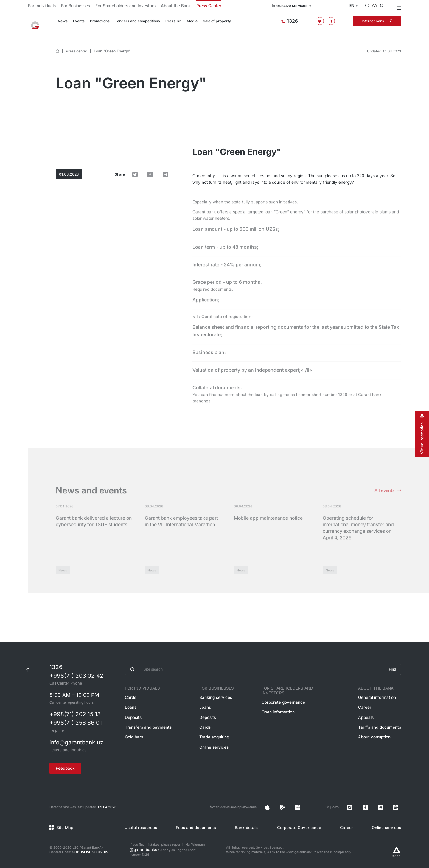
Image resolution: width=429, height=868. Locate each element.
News (62, 23)
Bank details (245, 829)
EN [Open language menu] (355, 6)
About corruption (378, 743)
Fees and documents (194, 829)
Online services (215, 752)
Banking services (216, 707)
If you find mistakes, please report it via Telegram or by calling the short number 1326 (167, 851)
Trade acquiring (215, 743)
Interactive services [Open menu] (317, 6)
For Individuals (39, 6)
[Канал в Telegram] (389, 812)
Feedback (68, 776)
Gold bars (132, 743)
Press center (76, 45)
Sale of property (211, 23)
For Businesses (67, 6)
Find (392, 679)
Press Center (175, 6)
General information (380, 707)
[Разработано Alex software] (397, 852)
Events (78, 23)
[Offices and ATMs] (327, 23)
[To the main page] (37, 23)
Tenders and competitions (135, 23)
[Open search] (387, 6)
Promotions (98, 23)
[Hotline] (304, 23)
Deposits (132, 725)
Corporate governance (286, 707)
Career (370, 716)
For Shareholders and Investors (108, 6)
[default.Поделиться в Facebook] (158, 138)
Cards (129, 707)
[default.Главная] (57, 45)
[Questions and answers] (371, 6)
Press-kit (169, 23)
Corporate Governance (298, 829)
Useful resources (139, 829)
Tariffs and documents (383, 734)
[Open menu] (398, 6)
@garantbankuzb (143, 851)
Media (187, 23)
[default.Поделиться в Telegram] (168, 138)
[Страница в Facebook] (313, 812)
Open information (282, 716)
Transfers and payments (144, 734)
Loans (130, 716)
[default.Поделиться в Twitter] (149, 138)
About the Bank (148, 6)
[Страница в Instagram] (304, 812)
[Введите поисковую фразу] (254, 679)
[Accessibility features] (379, 6)
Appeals (371, 725)
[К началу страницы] (28, 679)
